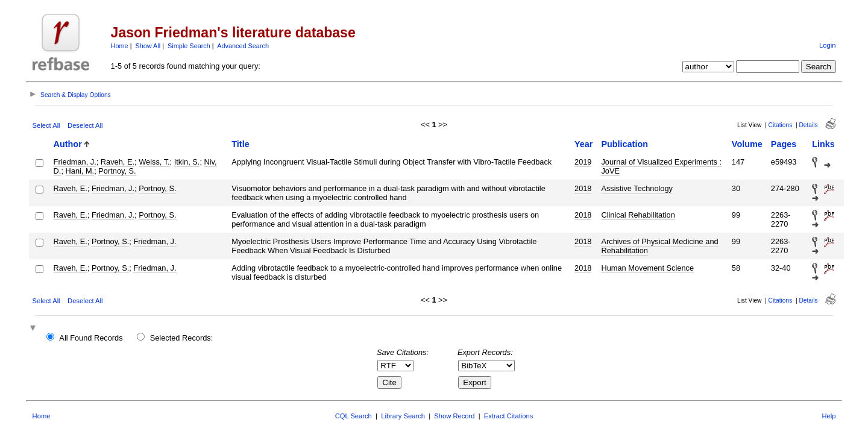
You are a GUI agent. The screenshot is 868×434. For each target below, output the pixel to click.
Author (68, 144)
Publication (624, 144)
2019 (583, 162)
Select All (46, 125)
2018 (583, 188)
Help (829, 416)
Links (823, 144)
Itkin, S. (187, 162)
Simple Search (189, 46)
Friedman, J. (75, 162)
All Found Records (91, 338)
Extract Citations (508, 416)
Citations (781, 125)
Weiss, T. (154, 162)
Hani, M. (80, 171)
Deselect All (85, 125)
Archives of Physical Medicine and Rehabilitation (659, 246)
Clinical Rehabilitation (638, 215)
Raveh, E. (118, 162)
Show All (148, 46)
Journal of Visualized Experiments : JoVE (661, 166)
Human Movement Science (647, 268)
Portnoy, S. (117, 171)
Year (583, 144)
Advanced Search (243, 46)
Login (827, 45)
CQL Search (354, 416)
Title (240, 144)
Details (808, 125)
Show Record (454, 416)
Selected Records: (182, 338)
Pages (784, 144)
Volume (747, 144)
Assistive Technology (637, 188)
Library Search (403, 416)
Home (120, 46)
